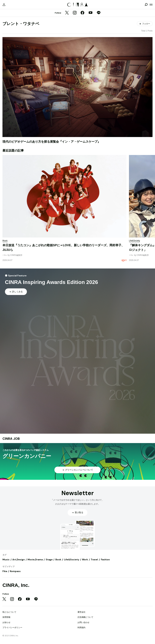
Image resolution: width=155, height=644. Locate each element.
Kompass (15, 571)
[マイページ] (4, 5)
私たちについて (9, 612)
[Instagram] (75, 13)
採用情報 (6, 617)
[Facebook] (82, 13)
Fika (5, 571)
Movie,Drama (35, 560)
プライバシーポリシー (12, 628)
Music (6, 560)
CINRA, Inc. (16, 585)
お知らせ (6, 622)
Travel (94, 560)
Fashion (105, 560)
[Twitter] (67, 13)
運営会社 (81, 612)
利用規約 (81, 628)
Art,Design (19, 560)
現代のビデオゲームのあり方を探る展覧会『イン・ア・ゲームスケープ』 (51, 142)
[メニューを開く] (151, 5)
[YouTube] (91, 13)
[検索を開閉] (146, 5)
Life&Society (72, 560)
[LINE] (99, 13)
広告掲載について (85, 617)
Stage (49, 560)
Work (85, 560)
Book (58, 560)
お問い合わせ (83, 622)
